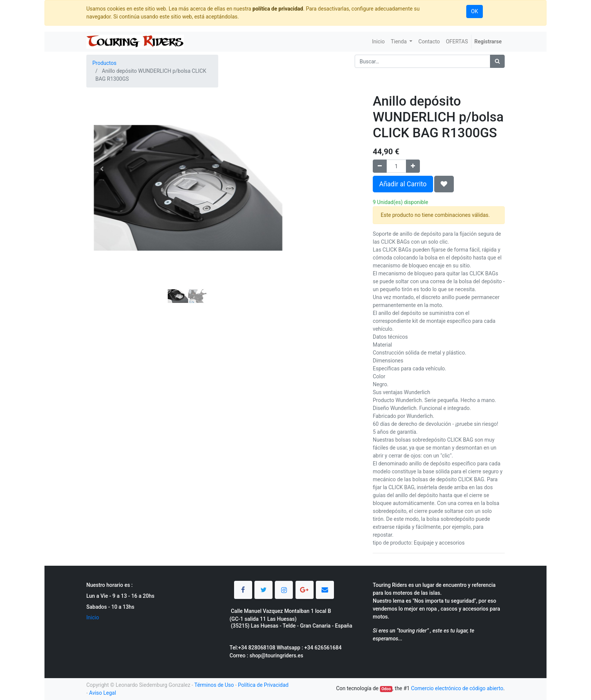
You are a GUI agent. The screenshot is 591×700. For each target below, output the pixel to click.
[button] (102, 169)
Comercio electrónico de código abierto (457, 688)
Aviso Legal (103, 693)
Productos (104, 63)
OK (475, 11)
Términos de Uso (214, 685)
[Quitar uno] (380, 166)
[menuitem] (378, 42)
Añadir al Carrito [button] (403, 184)
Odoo (386, 689)
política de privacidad (278, 9)
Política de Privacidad (263, 685)
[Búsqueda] (497, 61)
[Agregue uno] (413, 166)
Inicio (93, 617)
